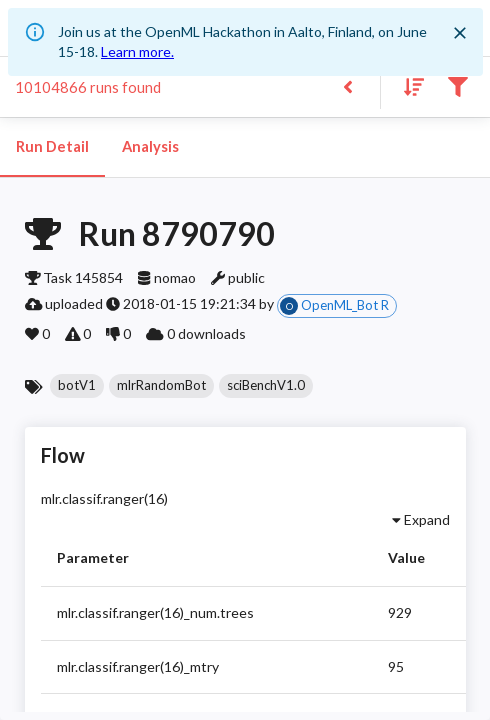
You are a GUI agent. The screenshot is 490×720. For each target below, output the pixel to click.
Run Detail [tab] (52, 147)
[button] (77, 386)
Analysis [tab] (150, 147)
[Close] (460, 33)
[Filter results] (457, 85)
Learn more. (137, 51)
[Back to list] (347, 85)
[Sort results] (408, 85)
